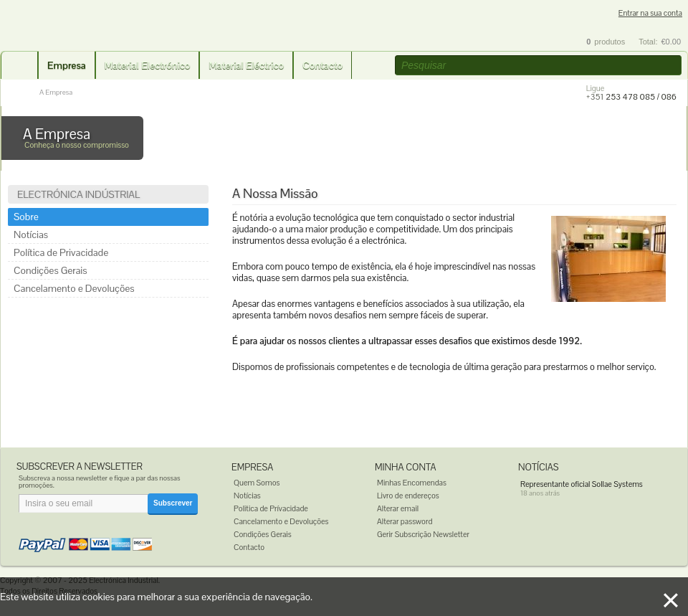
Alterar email (398, 508)
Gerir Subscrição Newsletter (423, 534)
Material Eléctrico (246, 65)
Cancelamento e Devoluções (74, 288)
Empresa (67, 65)
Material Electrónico (148, 65)
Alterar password (405, 521)
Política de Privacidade (61, 252)
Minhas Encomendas (412, 483)
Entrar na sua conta (650, 13)
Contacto (322, 65)
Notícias (31, 234)
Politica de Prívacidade (271, 508)
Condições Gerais (51, 270)
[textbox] (538, 65)
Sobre (26, 217)
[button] (672, 66)
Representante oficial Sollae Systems (582, 484)
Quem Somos (257, 483)
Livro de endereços (408, 496)
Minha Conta (406, 467)
